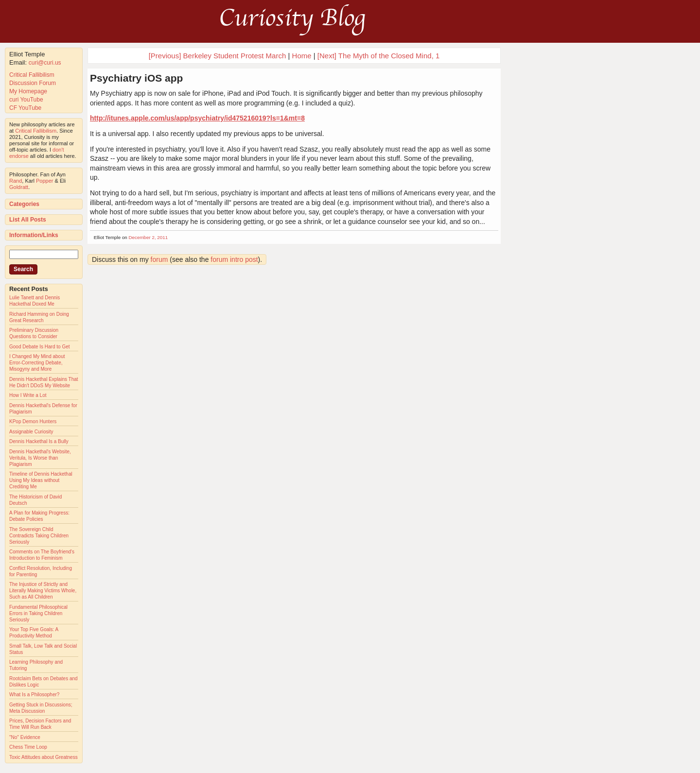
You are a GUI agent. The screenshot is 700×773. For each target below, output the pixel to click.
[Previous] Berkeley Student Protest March (218, 56)
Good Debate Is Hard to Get (40, 347)
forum (159, 259)
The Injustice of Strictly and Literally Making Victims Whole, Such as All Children (43, 591)
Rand (16, 181)
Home (302, 56)
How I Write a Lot (28, 395)
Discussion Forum (33, 83)
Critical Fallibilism (32, 75)
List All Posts (28, 220)
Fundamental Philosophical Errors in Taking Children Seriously (38, 613)
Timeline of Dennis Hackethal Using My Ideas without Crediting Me (41, 480)
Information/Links (34, 235)
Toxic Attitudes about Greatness (44, 757)
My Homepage (28, 91)
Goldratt (19, 187)
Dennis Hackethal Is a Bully (39, 441)
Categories (24, 204)
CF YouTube (25, 108)
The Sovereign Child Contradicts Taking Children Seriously (39, 536)
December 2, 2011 (149, 237)
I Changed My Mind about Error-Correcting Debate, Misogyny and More (37, 363)
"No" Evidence (25, 737)
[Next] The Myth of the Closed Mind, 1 (379, 56)
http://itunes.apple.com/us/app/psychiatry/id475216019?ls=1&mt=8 (197, 118)
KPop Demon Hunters (33, 421)
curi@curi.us (45, 63)
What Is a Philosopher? (34, 695)
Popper (44, 181)
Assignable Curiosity (31, 432)
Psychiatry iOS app (136, 78)
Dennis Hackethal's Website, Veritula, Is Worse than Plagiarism (40, 458)
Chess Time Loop (28, 747)
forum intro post (234, 259)
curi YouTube (26, 100)
